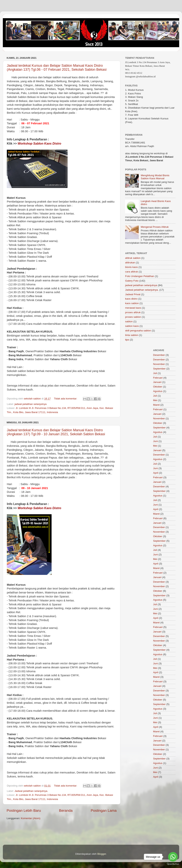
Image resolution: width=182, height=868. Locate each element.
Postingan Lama (104, 810)
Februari (158, 378)
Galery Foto (132, 281)
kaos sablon (132, 303)
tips (127, 340)
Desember (159, 355)
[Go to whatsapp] (173, 857)
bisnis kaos (131, 267)
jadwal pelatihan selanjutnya (31, 404)
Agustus (158, 391)
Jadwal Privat (133, 294)
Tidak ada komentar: (66, 399)
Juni (156, 441)
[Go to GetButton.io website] (173, 864)
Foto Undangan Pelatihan (140, 276)
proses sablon (133, 317)
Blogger (102, 854)
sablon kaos (132, 326)
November (159, 364)
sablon (129, 321)
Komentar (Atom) (31, 818)
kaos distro (131, 299)
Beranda (66, 810)
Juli (155, 373)
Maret (157, 405)
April (156, 473)
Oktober (158, 387)
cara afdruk (132, 272)
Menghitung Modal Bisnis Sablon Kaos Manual (155, 177)
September (159, 369)
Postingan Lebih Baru (24, 810)
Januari (157, 382)
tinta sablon (132, 335)
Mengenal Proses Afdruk (155, 227)
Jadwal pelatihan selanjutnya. (31, 791)
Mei (155, 400)
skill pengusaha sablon (138, 331)
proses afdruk (133, 312)
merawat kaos (133, 308)
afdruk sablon (133, 258)
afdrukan (130, 263)
